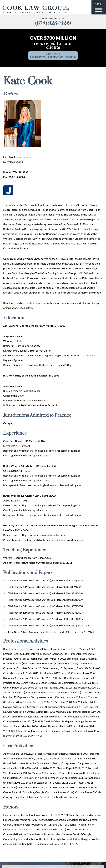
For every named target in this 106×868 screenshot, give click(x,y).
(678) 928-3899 (53, 23)
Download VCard (13, 162)
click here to (53, 55)
